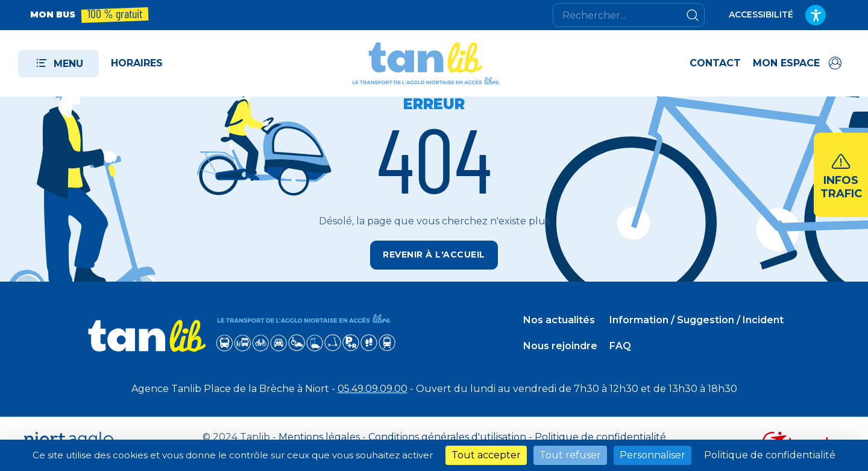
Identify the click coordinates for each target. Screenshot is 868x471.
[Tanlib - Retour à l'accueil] (426, 63)
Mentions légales (319, 437)
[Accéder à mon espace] (798, 63)
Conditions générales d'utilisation (447, 437)
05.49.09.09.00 (373, 389)
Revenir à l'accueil (434, 254)
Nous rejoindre (560, 346)
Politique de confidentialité (600, 437)
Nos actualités (559, 320)
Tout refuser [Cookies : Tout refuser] (570, 455)
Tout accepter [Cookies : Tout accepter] (486, 455)
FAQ (620, 346)
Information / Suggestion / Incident (697, 320)
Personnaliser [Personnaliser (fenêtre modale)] (653, 455)
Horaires (137, 63)
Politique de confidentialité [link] (770, 455)
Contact (715, 63)
